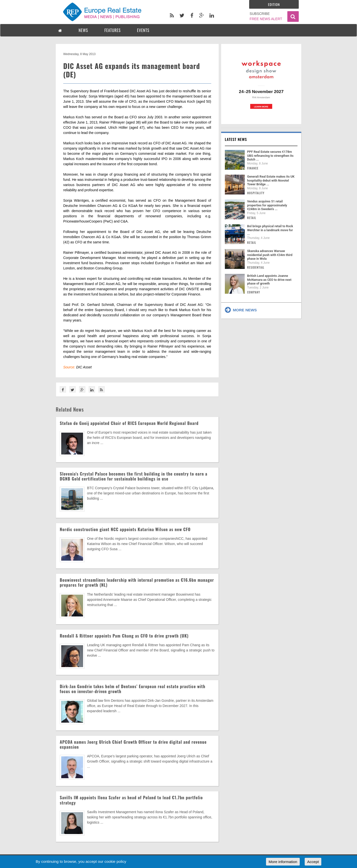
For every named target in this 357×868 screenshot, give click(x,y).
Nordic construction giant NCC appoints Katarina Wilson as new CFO (125, 529)
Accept (313, 862)
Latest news (236, 139)
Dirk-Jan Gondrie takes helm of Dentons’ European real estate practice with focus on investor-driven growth (133, 689)
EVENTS (143, 30)
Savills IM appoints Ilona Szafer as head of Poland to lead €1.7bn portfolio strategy (131, 800)
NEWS (83, 30)
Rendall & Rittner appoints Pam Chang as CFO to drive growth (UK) (124, 636)
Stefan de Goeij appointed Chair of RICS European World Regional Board (129, 423)
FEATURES (113, 30)
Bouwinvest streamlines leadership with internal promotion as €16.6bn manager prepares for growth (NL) (137, 582)
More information (283, 862)
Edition (274, 4)
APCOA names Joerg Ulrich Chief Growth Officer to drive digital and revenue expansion (133, 744)
